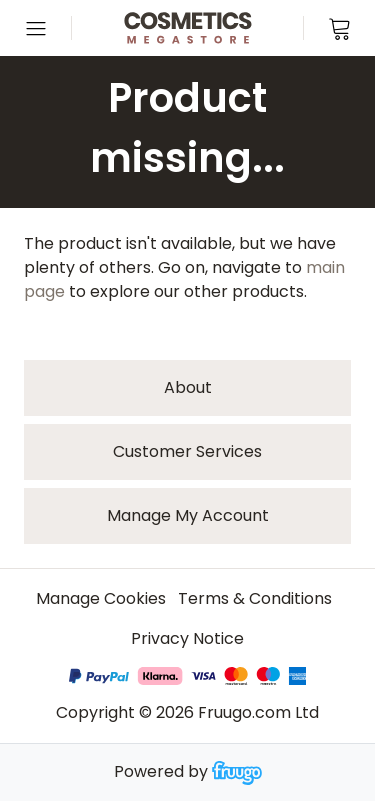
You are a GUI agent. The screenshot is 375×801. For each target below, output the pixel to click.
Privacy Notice (187, 638)
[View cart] (339, 28)
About (188, 387)
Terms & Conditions (255, 598)
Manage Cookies (101, 598)
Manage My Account (188, 515)
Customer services (187, 451)
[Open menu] (36, 28)
